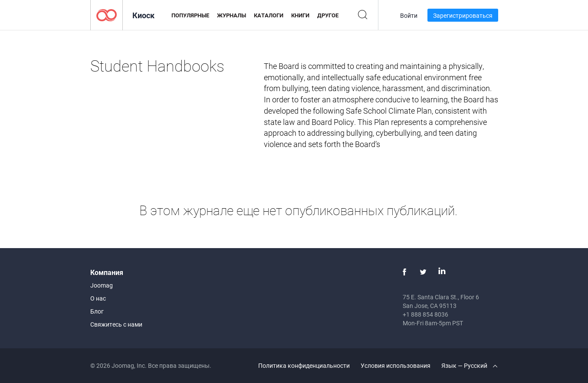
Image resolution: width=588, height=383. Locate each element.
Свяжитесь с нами (116, 324)
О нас (98, 298)
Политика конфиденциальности (304, 365)
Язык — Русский (469, 365)
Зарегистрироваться (463, 15)
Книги (300, 15)
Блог (97, 311)
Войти (409, 15)
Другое (328, 15)
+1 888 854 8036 (425, 314)
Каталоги (269, 15)
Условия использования (396, 365)
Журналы (232, 15)
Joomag (102, 285)
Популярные (190, 15)
